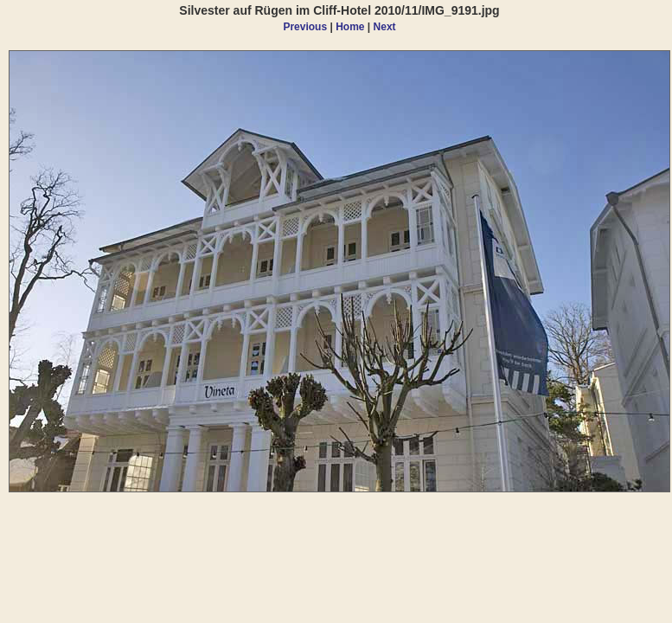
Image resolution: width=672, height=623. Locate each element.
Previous (305, 27)
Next (385, 27)
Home (350, 27)
